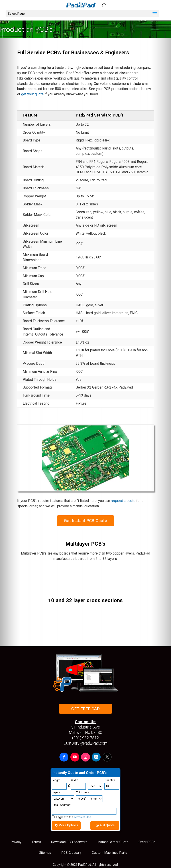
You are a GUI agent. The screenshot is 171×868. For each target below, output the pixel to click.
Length (56, 780)
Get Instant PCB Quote (85, 521)
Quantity (110, 780)
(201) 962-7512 (85, 738)
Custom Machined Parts (109, 853)
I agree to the (71, 817)
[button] (64, 757)
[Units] (95, 786)
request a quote (123, 501)
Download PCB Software (69, 842)
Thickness (83, 792)
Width (75, 780)
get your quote (32, 94)
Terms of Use (82, 817)
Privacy (16, 842)
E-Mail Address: (61, 805)
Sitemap (45, 853)
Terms (36, 842)
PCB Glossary (71, 853)
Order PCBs (147, 842)
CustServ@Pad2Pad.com (86, 743)
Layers (56, 792)
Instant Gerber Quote (113, 842)
